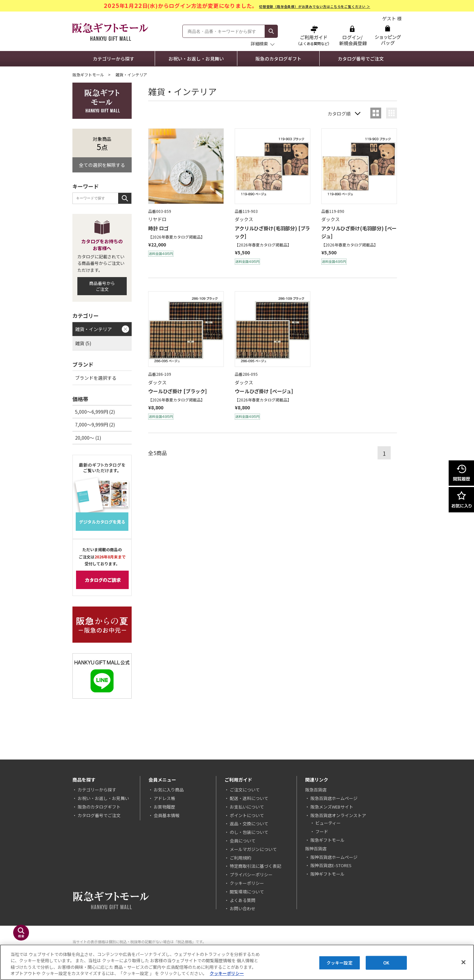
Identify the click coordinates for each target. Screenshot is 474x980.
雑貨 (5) (83, 343)
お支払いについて (247, 807)
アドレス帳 (164, 798)
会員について (243, 841)
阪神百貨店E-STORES (331, 865)
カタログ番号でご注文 (361, 59)
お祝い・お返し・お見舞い (196, 59)
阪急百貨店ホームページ (334, 798)
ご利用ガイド (314, 35)
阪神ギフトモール (328, 874)
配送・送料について (249, 798)
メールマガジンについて (253, 849)
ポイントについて (247, 815)
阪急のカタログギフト (278, 59)
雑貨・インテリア (93, 329)
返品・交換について (249, 824)
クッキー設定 (340, 963)
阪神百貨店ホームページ (334, 857)
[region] (237, 962)
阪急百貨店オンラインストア (338, 815)
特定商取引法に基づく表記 (255, 866)
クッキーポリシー (247, 883)
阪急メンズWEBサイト (332, 807)
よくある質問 (243, 900)
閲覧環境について (247, 892)
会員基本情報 (167, 815)
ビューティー (328, 823)
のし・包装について (249, 832)
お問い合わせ (243, 908)
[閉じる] (463, 962)
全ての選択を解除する (102, 165)
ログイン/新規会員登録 (352, 35)
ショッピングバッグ (388, 35)
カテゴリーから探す (114, 59)
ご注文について (245, 790)
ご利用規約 (240, 858)
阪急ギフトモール (88, 75)
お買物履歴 (164, 807)
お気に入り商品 (169, 790)
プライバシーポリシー (251, 875)
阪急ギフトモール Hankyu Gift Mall (110, 32)
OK (386, 963)
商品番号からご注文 (102, 286)
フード (322, 831)
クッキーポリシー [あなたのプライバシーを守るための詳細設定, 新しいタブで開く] (227, 973)
